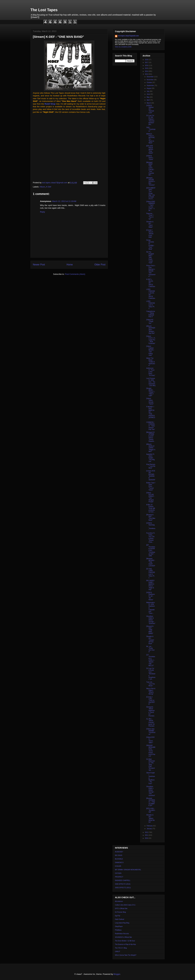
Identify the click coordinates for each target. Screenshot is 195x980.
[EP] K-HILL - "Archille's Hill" (151, 810)
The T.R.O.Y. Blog (121, 948)
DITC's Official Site (121, 909)
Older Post (100, 265)
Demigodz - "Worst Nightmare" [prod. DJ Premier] (151, 711)
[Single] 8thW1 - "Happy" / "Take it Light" (151, 392)
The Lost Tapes (44, 10)
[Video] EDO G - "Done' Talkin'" (150, 740)
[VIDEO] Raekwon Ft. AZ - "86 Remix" (151, 596)
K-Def (49, 187)
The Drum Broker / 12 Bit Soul (125, 941)
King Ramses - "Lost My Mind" (151, 466)
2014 (147, 71)
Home (70, 265)
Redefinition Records (122, 934)
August (149, 88)
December (150, 77)
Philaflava (118, 930)
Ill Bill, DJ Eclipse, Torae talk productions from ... (151, 508)
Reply (42, 212)
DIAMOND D (119, 863)
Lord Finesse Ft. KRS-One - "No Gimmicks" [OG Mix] (151, 382)
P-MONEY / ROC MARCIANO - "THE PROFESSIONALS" (151, 413)
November (150, 80)
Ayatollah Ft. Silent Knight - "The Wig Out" (151, 458)
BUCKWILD (119, 859)
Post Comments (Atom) (75, 274)
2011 (147, 835)
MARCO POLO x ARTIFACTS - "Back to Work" (151, 138)
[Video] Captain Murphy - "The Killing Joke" (150, 351)
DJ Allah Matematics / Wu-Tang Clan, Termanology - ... (151, 765)
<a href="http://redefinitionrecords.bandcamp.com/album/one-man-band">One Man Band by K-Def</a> (55, 147)
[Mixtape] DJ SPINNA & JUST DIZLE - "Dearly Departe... (151, 437)
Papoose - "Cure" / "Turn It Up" (150, 216)
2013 (147, 74)
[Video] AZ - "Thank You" (150, 321)
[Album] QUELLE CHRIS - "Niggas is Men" (151, 448)
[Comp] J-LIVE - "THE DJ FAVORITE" (151, 701)
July (148, 91)
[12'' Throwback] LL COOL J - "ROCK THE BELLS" (151, 660)
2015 (147, 68)
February (150, 826)
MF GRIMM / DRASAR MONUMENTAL (128, 870)
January (149, 829)
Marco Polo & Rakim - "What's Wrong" (151, 691)
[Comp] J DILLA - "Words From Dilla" (150, 234)
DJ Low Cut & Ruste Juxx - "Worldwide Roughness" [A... (151, 674)
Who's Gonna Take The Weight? (126, 955)
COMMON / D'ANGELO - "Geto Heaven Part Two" (151, 426)
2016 (147, 65)
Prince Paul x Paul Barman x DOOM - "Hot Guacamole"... (151, 271)
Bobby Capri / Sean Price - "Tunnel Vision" (151, 486)
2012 (147, 832)
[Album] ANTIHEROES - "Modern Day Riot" (151, 330)
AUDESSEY (119, 852)
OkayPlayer (119, 926)
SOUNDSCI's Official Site (123, 937)
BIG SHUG (119, 855)
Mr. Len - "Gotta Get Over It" (151, 649)
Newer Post (39, 265)
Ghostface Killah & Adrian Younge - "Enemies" (151, 620)
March (149, 103)
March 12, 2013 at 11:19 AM (64, 201)
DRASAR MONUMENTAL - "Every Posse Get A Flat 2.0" (151, 751)
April (148, 100)
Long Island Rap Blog (122, 923)
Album (42, 187)
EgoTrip (118, 916)
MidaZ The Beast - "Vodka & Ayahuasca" (151, 362)
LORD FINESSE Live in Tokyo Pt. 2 (151, 305)
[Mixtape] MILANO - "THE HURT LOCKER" (151, 562)
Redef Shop (50, 104)
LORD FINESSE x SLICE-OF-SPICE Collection (151, 294)
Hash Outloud (120, 919)
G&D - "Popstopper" (151, 129)
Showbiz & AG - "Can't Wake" (150, 224)
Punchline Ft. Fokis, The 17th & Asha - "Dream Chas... (151, 538)
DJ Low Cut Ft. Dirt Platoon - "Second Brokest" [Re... (150, 120)
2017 (147, 63)
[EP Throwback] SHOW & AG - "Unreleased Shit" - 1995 (151, 550)
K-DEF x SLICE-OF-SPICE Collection (151, 283)
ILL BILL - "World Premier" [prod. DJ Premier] (151, 722)
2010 (147, 838)
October (149, 83)
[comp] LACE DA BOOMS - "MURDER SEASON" (151, 475)
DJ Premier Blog (120, 912)
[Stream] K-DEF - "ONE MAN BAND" (150, 630)
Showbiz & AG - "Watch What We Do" (151, 818)
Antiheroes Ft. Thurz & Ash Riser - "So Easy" (151, 372)
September (151, 85)
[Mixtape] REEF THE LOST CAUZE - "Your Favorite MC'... (150, 169)
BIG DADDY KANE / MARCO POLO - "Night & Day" (150, 585)
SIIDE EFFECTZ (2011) (123, 888)
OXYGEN (118, 873)
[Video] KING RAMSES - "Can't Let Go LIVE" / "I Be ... (151, 206)
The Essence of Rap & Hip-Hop (125, 944)
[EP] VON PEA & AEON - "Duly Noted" (150, 149)
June (148, 94)
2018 (147, 60)
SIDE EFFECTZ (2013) (123, 884)
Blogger (117, 974)
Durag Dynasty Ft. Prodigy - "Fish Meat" (150, 245)
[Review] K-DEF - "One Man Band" (151, 517)
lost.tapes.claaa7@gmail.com (128, 36)
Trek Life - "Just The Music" (151, 684)
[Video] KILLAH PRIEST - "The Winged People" (151, 497)
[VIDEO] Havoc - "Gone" (150, 158)
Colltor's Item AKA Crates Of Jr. (125, 905)
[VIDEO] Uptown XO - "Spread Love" (150, 109)
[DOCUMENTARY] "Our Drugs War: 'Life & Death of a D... (151, 193)
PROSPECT (119, 877)
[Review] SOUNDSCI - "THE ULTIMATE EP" (151, 802)
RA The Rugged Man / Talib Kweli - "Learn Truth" (150, 257)
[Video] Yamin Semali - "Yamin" (150, 401)
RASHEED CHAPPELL (123, 880)
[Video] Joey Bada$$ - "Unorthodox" (151, 732)
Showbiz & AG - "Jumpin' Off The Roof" (150, 640)
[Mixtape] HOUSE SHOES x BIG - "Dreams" (151, 181)
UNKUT (118, 952)
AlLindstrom (119, 901)
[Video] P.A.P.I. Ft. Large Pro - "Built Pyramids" (151, 340)
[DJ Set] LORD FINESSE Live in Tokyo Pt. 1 (151, 573)
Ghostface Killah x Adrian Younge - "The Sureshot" (151, 791)
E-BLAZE (118, 866)
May (148, 97)
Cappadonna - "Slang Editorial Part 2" (151, 314)
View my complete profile (123, 47)
